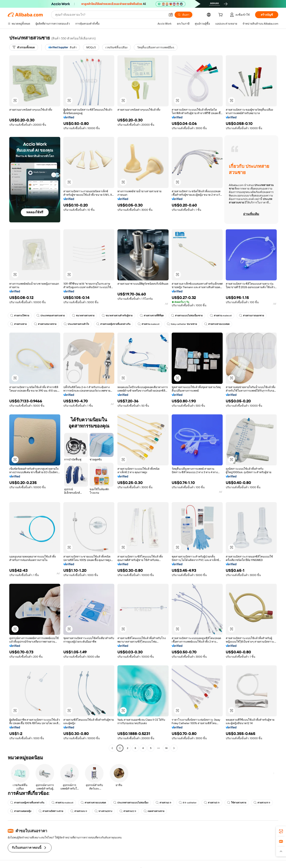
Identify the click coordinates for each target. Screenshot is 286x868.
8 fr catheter (188, 803)
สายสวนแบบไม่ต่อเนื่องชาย (187, 316)
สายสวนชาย (18, 324)
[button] (171, 15)
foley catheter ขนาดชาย (182, 324)
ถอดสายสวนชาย (154, 811)
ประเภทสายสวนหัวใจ (76, 324)
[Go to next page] (174, 748)
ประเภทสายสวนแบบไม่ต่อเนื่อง (131, 803)
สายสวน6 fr (164, 803)
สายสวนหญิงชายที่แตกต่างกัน (113, 324)
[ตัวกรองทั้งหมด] (24, 47)
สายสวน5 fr (212, 803)
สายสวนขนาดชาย (45, 324)
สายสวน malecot (221, 316)
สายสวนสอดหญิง (21, 811)
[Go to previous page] (112, 748)
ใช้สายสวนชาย (237, 803)
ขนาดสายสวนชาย (83, 316)
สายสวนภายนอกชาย (252, 316)
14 (166, 748)
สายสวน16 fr (79, 811)
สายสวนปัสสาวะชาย (51, 811)
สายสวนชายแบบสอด (217, 324)
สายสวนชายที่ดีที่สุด (152, 316)
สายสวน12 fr (128, 811)
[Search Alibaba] (110, 15)
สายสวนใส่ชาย (20, 316)
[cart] (221, 15)
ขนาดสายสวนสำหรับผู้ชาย (117, 316)
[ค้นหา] (183, 15)
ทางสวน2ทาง (103, 811)
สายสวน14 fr (262, 803)
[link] (281, 831)
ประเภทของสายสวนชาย (51, 316)
